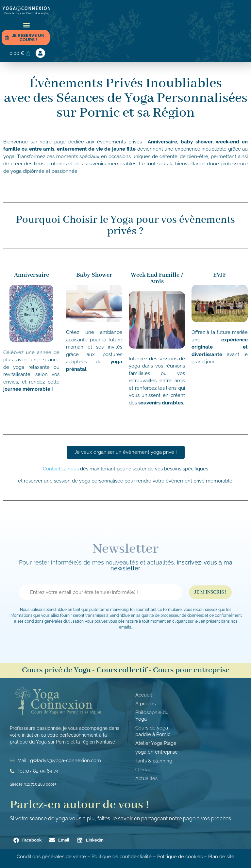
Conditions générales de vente (51, 857)
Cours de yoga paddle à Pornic (153, 731)
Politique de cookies (180, 857)
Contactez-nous (61, 469)
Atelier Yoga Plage (156, 743)
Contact (144, 770)
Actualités (146, 778)
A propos (145, 704)
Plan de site (221, 857)
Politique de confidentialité (122, 857)
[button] (26, 25)
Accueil (144, 695)
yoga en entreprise (157, 752)
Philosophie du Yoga (152, 716)
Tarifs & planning (154, 761)
